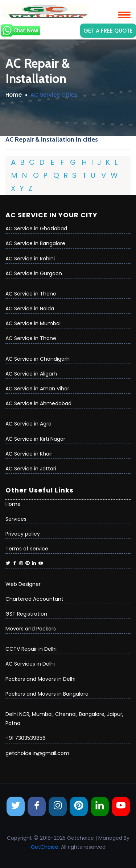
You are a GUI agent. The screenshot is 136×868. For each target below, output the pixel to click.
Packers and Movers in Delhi (40, 679)
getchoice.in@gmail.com (37, 753)
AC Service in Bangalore (35, 243)
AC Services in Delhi (30, 664)
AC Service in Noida (30, 309)
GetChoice (45, 847)
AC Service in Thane (31, 294)
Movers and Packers (31, 629)
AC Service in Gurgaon (34, 273)
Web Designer (23, 584)
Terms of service (27, 549)
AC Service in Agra (28, 424)
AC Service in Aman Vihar (37, 389)
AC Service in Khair (29, 454)
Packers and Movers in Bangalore (47, 694)
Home (14, 95)
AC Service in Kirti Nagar (35, 439)
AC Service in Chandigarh (38, 359)
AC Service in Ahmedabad (38, 403)
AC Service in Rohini (30, 259)
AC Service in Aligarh (31, 374)
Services (16, 519)
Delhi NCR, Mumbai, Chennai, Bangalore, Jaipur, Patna (64, 719)
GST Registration (26, 614)
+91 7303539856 (26, 738)
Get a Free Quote (108, 31)
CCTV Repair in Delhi (31, 649)
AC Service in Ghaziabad (36, 228)
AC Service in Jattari (31, 469)
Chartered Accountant (34, 599)
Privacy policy (23, 534)
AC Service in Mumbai (33, 323)
